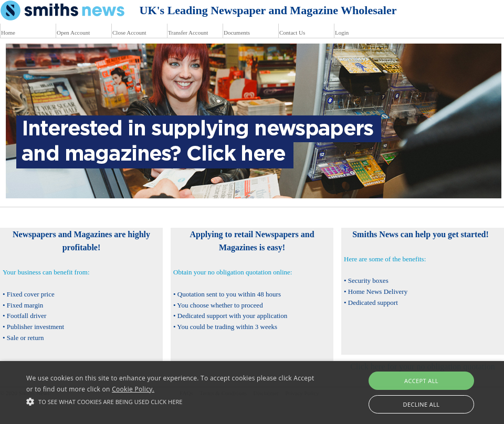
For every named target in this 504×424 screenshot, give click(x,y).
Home (8, 33)
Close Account (129, 33)
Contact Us (292, 33)
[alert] (252, 393)
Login (342, 33)
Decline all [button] (422, 404)
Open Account (73, 33)
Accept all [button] (421, 381)
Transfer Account (188, 33)
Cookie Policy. (133, 389)
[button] (173, 401)
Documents (237, 33)
